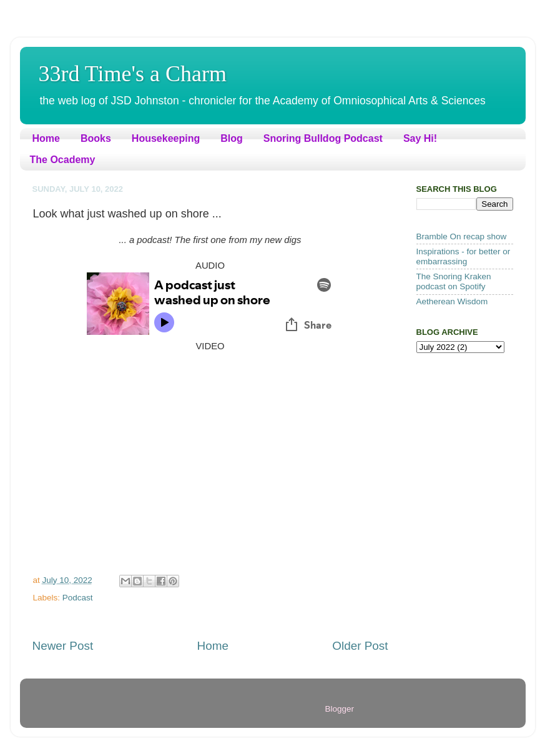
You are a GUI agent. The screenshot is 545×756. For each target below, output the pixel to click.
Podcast (78, 598)
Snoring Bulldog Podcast (323, 138)
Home (46, 138)
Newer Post (63, 646)
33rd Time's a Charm (133, 74)
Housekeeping (166, 138)
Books (96, 138)
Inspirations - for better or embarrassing (464, 256)
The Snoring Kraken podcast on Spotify (454, 281)
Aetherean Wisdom (452, 301)
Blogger (340, 709)
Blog (232, 138)
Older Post (360, 646)
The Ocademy (63, 160)
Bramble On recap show (462, 236)
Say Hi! (420, 138)
